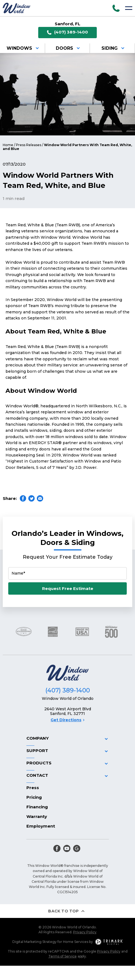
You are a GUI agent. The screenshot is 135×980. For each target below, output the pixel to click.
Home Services (76, 942)
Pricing (34, 797)
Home (8, 145)
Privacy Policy (85, 932)
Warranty (37, 816)
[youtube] (67, 848)
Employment (41, 826)
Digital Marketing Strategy (35, 942)
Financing (37, 807)
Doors (69, 48)
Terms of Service (63, 956)
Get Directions (67, 720)
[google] (77, 848)
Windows (24, 48)
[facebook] (57, 848)
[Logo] (16, 8)
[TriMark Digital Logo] (109, 942)
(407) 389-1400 (67, 32)
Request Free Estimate (68, 588)
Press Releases (29, 145)
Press (33, 788)
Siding (114, 48)
